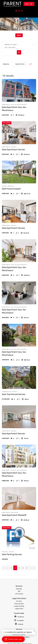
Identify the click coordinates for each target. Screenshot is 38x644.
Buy (19, 35)
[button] (13, 639)
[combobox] (20, 45)
